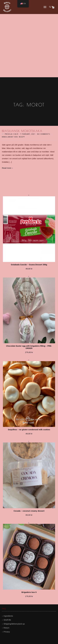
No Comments (44, 134)
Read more (7, 168)
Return (6, 628)
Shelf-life (7, 620)
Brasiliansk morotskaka (22, 131)
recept (22, 137)
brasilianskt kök (10, 137)
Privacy (7, 632)
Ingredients (8, 616)
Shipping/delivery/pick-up (14, 624)
